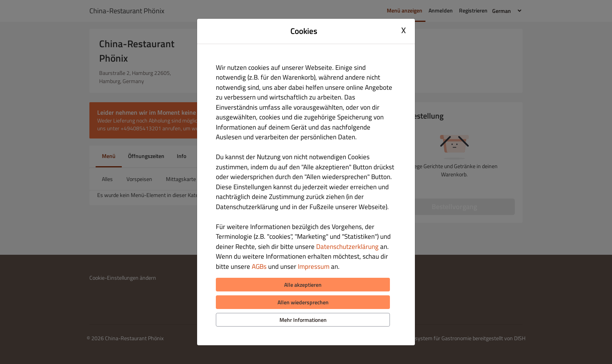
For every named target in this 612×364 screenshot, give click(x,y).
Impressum (314, 266)
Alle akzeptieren (303, 285)
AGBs (259, 266)
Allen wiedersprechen (303, 302)
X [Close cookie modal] (404, 30)
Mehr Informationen (303, 320)
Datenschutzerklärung (347, 247)
